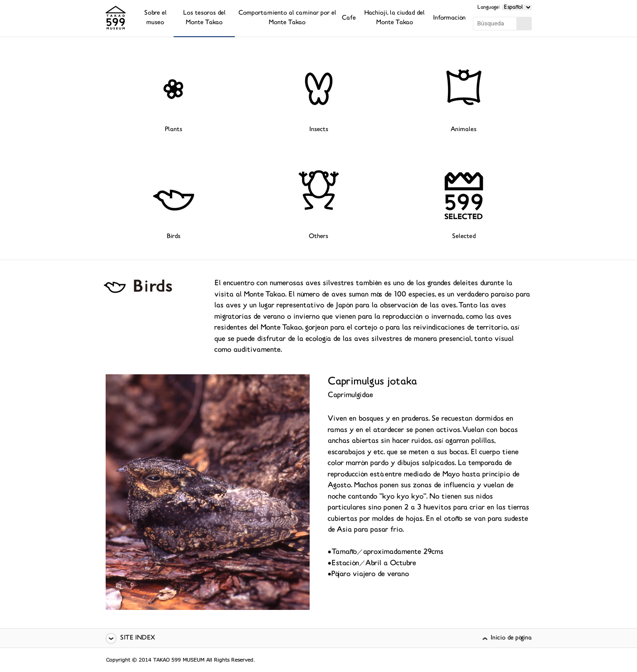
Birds (174, 237)
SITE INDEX (138, 638)
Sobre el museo (156, 18)
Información (449, 18)
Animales (464, 130)
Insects (319, 130)
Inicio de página (511, 638)
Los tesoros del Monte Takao (204, 18)
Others (318, 237)
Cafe (349, 18)
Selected (464, 237)
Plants (174, 130)
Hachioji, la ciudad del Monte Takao (395, 18)
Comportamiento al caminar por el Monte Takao (287, 18)
